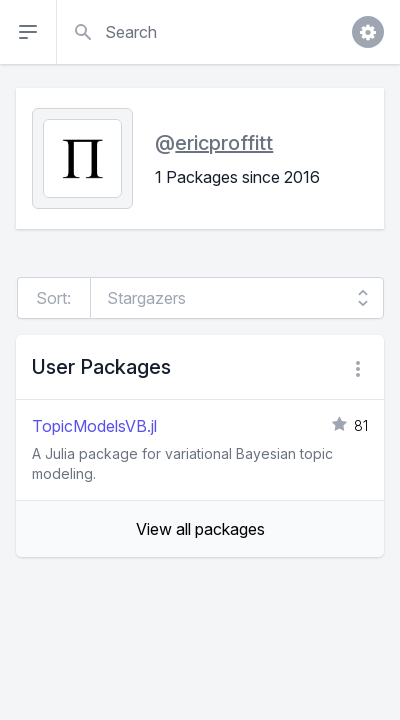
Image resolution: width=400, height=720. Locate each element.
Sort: (53, 298)
